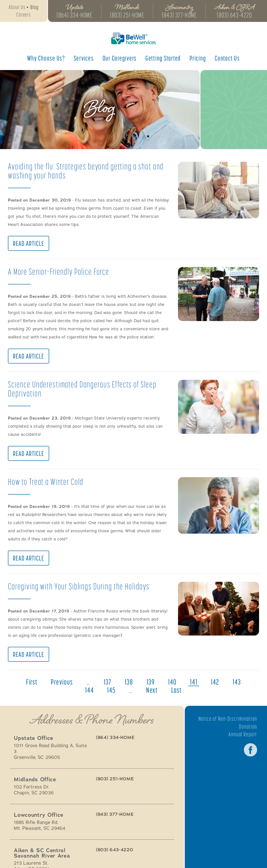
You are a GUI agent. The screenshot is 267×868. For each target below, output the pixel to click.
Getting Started (163, 59)
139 (151, 685)
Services (84, 59)
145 (111, 693)
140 (173, 685)
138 (129, 685)
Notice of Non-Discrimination (227, 721)
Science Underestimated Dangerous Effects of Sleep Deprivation (85, 390)
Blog (35, 8)
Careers (24, 15)
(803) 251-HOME (129, 15)
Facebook (250, 753)
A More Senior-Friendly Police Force (60, 272)
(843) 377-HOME (182, 15)
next (152, 693)
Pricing (198, 59)
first (30, 685)
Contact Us (227, 59)
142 (216, 685)
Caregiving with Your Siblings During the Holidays (81, 588)
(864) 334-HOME (75, 15)
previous (61, 685)
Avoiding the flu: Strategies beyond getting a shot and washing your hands (88, 171)
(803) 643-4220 (238, 15)
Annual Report (242, 737)
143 (239, 685)
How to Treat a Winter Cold (47, 483)
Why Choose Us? (46, 59)
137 (107, 685)
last (177, 693)
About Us (17, 8)
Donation (248, 729)
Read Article (29, 244)
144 (89, 693)
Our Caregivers (120, 59)
